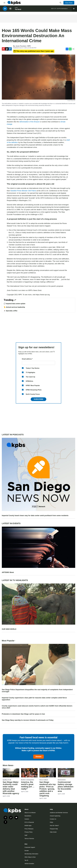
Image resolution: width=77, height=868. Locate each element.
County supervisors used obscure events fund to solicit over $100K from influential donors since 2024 (37, 707)
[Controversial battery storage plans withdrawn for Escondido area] (66, 773)
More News (9, 765)
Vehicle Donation (29, 864)
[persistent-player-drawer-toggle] (74, 9)
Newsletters (28, 816)
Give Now (69, 3)
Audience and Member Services (59, 813)
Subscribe (38, 399)
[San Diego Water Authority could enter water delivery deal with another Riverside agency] (11, 773)
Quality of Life (7, 780)
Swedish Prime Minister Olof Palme (24, 191)
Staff (26, 835)
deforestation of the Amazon (30, 122)
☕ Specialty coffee (11, 311)
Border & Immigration (28, 780)
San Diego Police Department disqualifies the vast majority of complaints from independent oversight (37, 691)
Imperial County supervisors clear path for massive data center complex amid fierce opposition (34, 699)
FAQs (51, 822)
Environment (62, 780)
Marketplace (64, 9)
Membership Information (31, 854)
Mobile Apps (28, 826)
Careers (27, 819)
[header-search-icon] (61, 3)
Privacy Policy (28, 832)
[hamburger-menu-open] (4, 3)
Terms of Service (29, 839)
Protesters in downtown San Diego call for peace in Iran (23, 714)
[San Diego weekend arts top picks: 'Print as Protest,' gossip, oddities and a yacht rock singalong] (48, 773)
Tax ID (26, 860)
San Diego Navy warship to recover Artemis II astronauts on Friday (28, 720)
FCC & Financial (29, 822)
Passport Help (54, 829)
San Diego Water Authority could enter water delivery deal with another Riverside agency (11, 788)
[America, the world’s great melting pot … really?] (29, 773)
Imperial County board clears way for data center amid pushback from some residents (35, 516)
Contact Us (53, 819)
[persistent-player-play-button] (5, 9)
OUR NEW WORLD (9, 629)
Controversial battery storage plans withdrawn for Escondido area (66, 787)
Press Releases (29, 829)
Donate (38, 757)
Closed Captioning (55, 816)
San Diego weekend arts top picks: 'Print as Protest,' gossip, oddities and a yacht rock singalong (48, 789)
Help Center (53, 832)
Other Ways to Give (30, 857)
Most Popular (9, 641)
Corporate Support (30, 847)
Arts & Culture (44, 780)
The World (18, 10)
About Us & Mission (30, 813)
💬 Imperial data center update (14, 304)
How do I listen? (54, 826)
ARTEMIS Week (8, 572)
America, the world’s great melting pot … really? (28, 785)
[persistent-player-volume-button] (10, 9)
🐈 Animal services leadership (14, 307)
